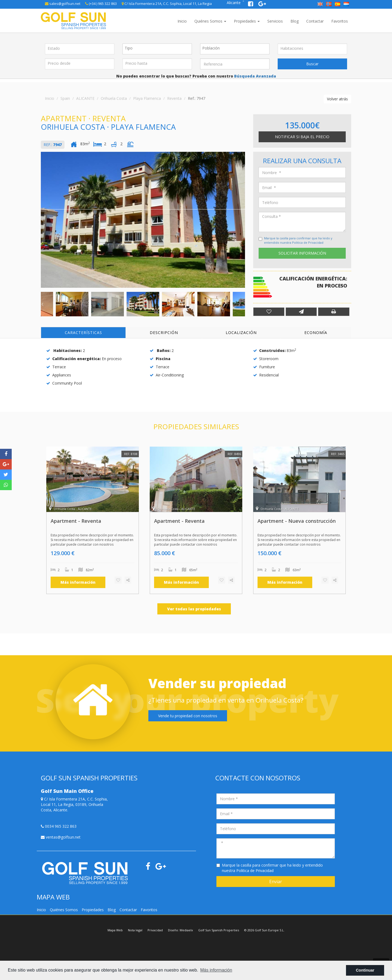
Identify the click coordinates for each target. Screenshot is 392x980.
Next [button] (244, 220)
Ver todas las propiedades (194, 609)
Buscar (312, 64)
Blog (295, 21)
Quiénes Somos (210, 21)
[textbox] (159, 48)
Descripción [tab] (164, 333)
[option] (143, 220)
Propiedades (247, 21)
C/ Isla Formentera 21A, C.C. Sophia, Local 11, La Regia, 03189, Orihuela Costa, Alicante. (74, 804)
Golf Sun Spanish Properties (219, 930)
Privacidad (155, 930)
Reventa (174, 98)
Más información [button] (216, 970)
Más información (78, 582)
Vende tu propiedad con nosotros (188, 716)
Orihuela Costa (114, 98)
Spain (65, 98)
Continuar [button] (365, 970)
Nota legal (135, 930)
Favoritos (340, 21)
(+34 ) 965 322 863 (101, 4)
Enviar (276, 882)
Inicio (182, 21)
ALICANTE (85, 98)
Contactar (315, 21)
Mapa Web (115, 930)
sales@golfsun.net (63, 4)
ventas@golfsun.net (61, 837)
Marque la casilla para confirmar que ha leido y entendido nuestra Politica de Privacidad (298, 240)
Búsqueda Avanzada (255, 76)
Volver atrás (337, 99)
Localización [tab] (241, 333)
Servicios (275, 21)
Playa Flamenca (147, 98)
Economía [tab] (316, 333)
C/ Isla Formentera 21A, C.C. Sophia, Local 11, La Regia (167, 4)
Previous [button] (42, 220)
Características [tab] (83, 333)
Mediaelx (186, 930)
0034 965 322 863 (59, 826)
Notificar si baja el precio (302, 137)
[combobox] (157, 49)
